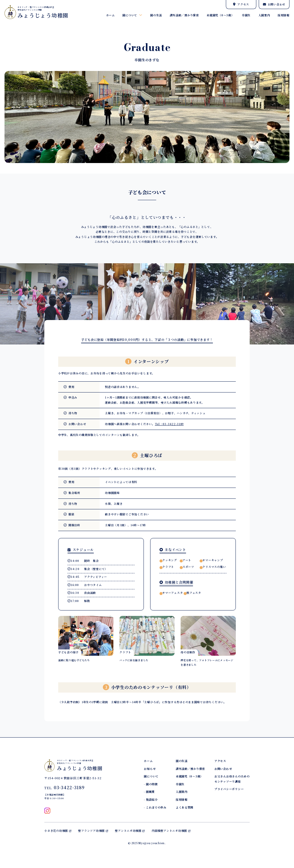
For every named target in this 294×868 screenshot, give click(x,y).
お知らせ (150, 769)
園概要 (150, 792)
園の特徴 (152, 784)
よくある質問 (185, 807)
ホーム (111, 15)
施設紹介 (152, 800)
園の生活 (156, 15)
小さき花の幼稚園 (58, 831)
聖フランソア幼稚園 (93, 831)
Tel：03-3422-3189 (169, 424)
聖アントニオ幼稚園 (130, 831)
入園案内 (264, 15)
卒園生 (246, 15)
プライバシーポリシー (229, 789)
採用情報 (284, 15)
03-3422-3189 (69, 787)
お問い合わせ (274, 4)
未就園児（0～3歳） (220, 15)
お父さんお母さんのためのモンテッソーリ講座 (232, 779)
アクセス (241, 4)
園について (132, 15)
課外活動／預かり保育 (184, 15)
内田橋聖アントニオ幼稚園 (171, 831)
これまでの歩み (156, 807)
